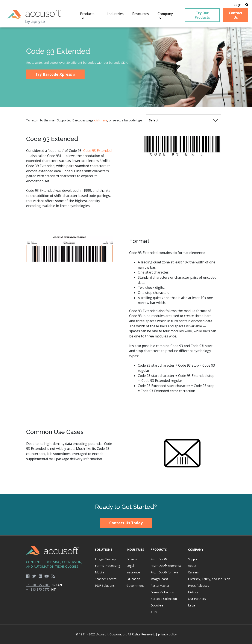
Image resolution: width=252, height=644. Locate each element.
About (192, 566)
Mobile (100, 572)
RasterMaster (160, 586)
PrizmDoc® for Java (164, 572)
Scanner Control (106, 579)
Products (159, 550)
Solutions (104, 550)
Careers (193, 572)
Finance (132, 559)
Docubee (157, 605)
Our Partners (197, 599)
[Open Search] (247, 5)
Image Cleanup (105, 559)
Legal (130, 566)
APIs (154, 612)
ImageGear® (159, 579)
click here (101, 120)
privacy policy (167, 634)
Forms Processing (107, 566)
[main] (126, 261)
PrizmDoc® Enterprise (166, 566)
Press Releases (199, 586)
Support (194, 559)
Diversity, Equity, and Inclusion (209, 579)
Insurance (133, 572)
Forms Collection (162, 592)
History (193, 592)
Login (238, 5)
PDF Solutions (105, 586)
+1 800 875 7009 (38, 585)
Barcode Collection (164, 599)
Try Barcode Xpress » (55, 74)
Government (135, 586)
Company (196, 550)
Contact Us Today (126, 523)
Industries (135, 550)
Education (133, 579)
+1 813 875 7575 (38, 589)
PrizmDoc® (159, 559)
